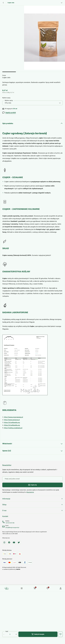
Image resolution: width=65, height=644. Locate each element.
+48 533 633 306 (10, 525)
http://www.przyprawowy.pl (14, 417)
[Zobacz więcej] (62, 3)
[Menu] (22, 590)
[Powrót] (3, 3)
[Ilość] (10, 634)
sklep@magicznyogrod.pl (12, 530)
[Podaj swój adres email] (32, 479)
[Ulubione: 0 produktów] (48, 590)
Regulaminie (30, 492)
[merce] (18, 571)
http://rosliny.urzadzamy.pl (13, 428)
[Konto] (61, 590)
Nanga (4, 75)
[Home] (7, 590)
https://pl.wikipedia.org (12, 422)
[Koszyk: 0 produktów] (35, 590)
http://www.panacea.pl (12, 420)
